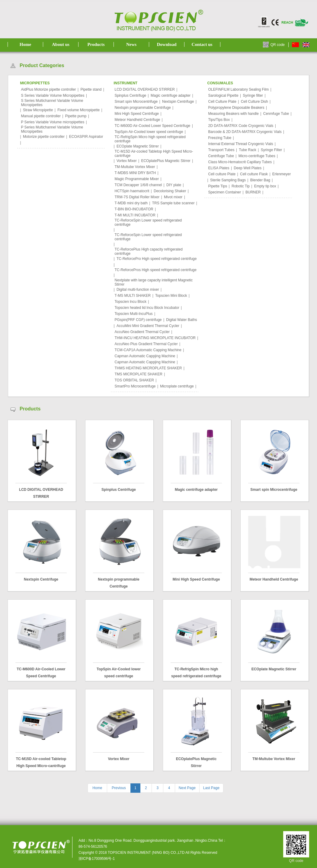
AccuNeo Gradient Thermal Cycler (142, 332)
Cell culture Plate (222, 174)
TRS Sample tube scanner (173, 203)
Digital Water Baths (181, 320)
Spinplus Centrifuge (131, 96)
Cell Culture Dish (255, 102)
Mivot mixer (173, 197)
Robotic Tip (241, 186)
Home (25, 44)
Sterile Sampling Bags (228, 180)
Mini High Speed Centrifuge (137, 114)
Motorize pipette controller (44, 137)
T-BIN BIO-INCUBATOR (134, 209)
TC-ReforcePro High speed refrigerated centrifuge (157, 259)
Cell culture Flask (254, 174)
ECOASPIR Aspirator (86, 137)
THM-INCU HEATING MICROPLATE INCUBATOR (155, 338)
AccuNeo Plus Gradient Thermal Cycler (146, 344)
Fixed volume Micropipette (78, 110)
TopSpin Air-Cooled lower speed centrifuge (149, 132)
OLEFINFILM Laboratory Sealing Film (239, 89)
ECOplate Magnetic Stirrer (138, 146)
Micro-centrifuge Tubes (257, 156)
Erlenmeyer (282, 174)
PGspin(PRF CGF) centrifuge (138, 320)
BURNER (253, 192)
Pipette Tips (218, 186)
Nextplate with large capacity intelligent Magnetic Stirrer (154, 282)
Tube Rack (248, 150)
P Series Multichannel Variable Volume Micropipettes (52, 129)
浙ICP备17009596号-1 (97, 859)
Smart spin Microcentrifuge (136, 102)
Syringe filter (253, 96)
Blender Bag (260, 180)
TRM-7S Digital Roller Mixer (137, 197)
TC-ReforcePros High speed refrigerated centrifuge (156, 270)
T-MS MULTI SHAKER (133, 296)
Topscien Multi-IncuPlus (134, 314)
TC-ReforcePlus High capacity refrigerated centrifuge (149, 251)
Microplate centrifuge (177, 386)
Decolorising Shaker (170, 191)
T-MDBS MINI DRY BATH (135, 173)
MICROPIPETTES (35, 83)
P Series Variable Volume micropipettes (53, 122)
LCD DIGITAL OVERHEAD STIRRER (145, 89)
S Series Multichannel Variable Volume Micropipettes (52, 103)
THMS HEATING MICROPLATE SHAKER (148, 368)
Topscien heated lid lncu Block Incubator (147, 308)
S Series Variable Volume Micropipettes (53, 96)
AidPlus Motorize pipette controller (49, 89)
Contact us (202, 44)
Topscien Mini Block (171, 296)
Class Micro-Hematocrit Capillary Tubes (240, 162)
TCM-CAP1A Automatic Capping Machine (148, 350)
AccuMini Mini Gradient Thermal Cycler (148, 326)
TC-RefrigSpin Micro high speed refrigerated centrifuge (150, 139)
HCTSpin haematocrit (132, 191)
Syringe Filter (272, 150)
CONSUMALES (220, 83)
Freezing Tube (220, 138)
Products (96, 44)
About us (61, 44)
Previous (119, 788)
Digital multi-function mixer (138, 290)
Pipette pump (76, 116)
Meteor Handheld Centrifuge (138, 120)
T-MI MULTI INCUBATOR (135, 215)
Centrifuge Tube (221, 156)
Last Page (211, 788)
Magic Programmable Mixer (137, 179)
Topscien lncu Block (131, 302)
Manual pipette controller (41, 116)
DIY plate (174, 185)
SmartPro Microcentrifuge (135, 386)
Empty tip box (265, 186)
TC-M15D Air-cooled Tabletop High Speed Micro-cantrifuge (154, 154)
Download (167, 44)
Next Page (187, 788)
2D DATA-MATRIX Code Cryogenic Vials (241, 126)
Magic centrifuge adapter (171, 96)
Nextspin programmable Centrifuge (143, 108)
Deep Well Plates (248, 168)
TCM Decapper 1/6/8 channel (138, 185)
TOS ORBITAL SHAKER (134, 380)
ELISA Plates (219, 168)
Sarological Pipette (223, 96)
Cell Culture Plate (222, 102)
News (131, 44)
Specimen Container (225, 192)
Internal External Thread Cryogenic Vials (241, 144)
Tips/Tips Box (219, 120)
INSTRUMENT (126, 83)
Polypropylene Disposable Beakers (236, 108)
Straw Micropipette (38, 110)
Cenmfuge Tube (276, 114)
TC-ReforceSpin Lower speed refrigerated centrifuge (148, 222)
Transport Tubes (221, 150)
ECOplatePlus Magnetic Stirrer (166, 161)
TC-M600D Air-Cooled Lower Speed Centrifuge (153, 126)
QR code (278, 45)
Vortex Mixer (127, 161)
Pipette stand (91, 89)
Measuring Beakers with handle (234, 114)
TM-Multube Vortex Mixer (135, 167)
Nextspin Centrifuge (178, 102)
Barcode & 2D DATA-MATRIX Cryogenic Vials (245, 132)
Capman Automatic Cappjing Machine (145, 356)
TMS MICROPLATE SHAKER (139, 374)
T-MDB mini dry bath (131, 203)
